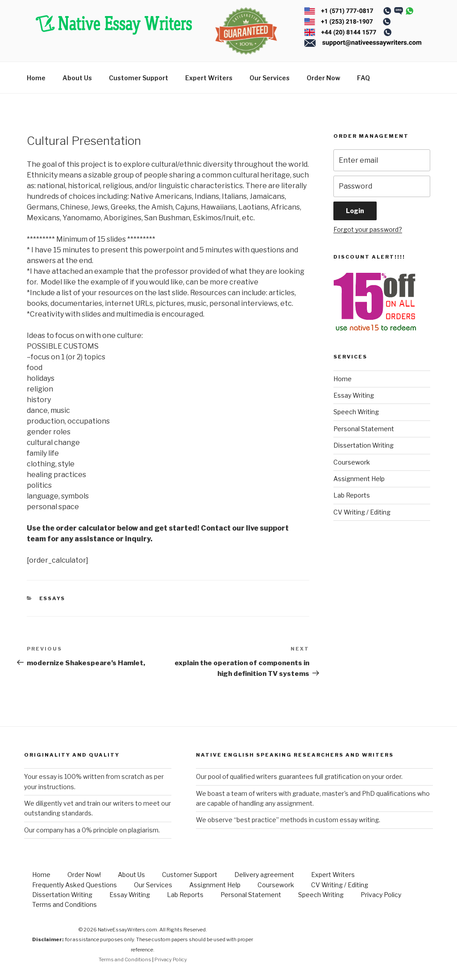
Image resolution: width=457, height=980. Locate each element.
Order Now (323, 78)
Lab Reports (352, 495)
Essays (52, 598)
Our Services (270, 78)
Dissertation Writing (364, 445)
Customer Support (139, 78)
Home (36, 78)
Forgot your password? (368, 229)
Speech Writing (356, 412)
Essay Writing (354, 395)
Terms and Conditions (64, 904)
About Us (77, 78)
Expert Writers (209, 78)
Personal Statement (364, 429)
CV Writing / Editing (362, 512)
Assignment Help (359, 479)
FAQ (364, 78)
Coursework (352, 462)
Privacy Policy (381, 895)
